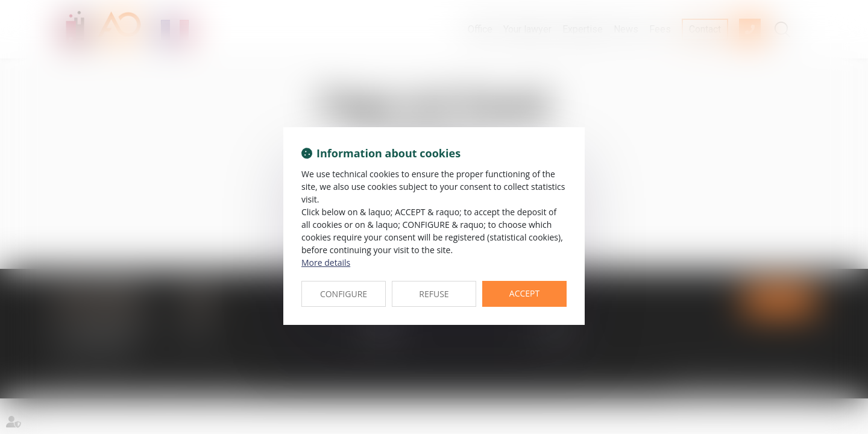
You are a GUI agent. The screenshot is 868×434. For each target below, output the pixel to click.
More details (326, 263)
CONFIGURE (344, 294)
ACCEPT (524, 293)
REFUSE (434, 294)
